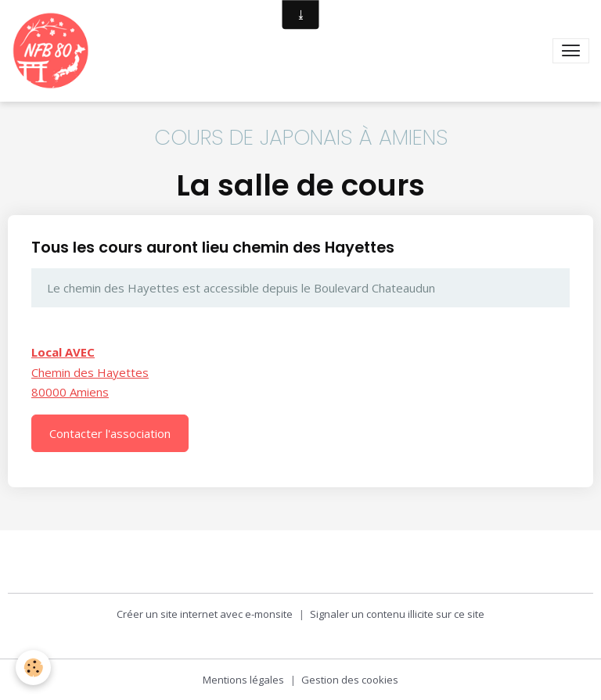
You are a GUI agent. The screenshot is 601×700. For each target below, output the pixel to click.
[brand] (54, 51)
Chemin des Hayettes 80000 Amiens (90, 372)
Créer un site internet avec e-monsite (205, 614)
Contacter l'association (110, 433)
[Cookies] (33, 668)
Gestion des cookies (350, 680)
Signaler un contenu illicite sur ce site (397, 614)
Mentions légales (243, 680)
